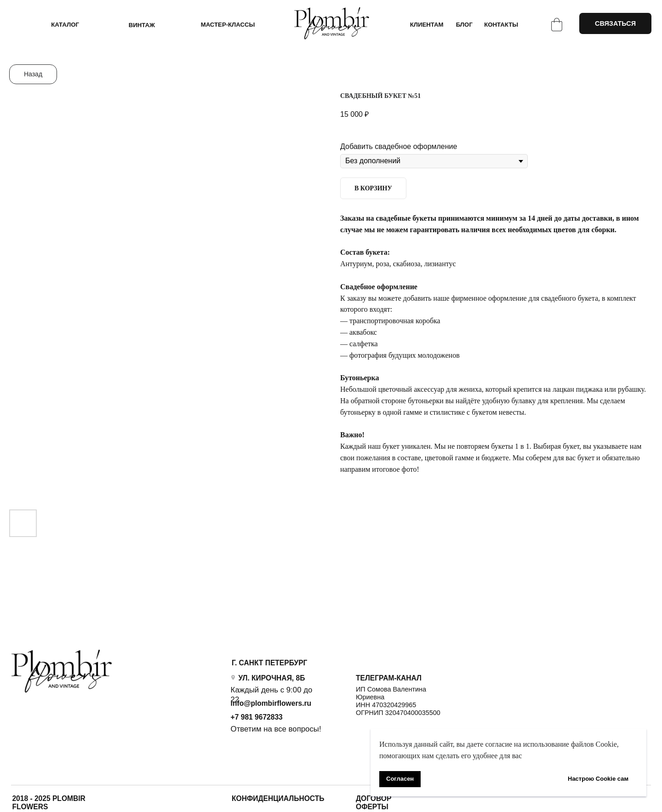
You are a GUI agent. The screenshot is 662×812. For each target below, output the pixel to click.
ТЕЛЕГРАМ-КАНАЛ (389, 678)
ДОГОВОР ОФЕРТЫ (374, 803)
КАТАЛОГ (65, 25)
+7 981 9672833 (257, 717)
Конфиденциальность (278, 798)
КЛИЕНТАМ (427, 25)
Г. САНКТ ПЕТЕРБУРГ (269, 663)
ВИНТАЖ (142, 25)
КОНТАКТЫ (501, 25)
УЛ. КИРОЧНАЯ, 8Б (271, 678)
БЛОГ (464, 25)
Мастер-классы (228, 25)
